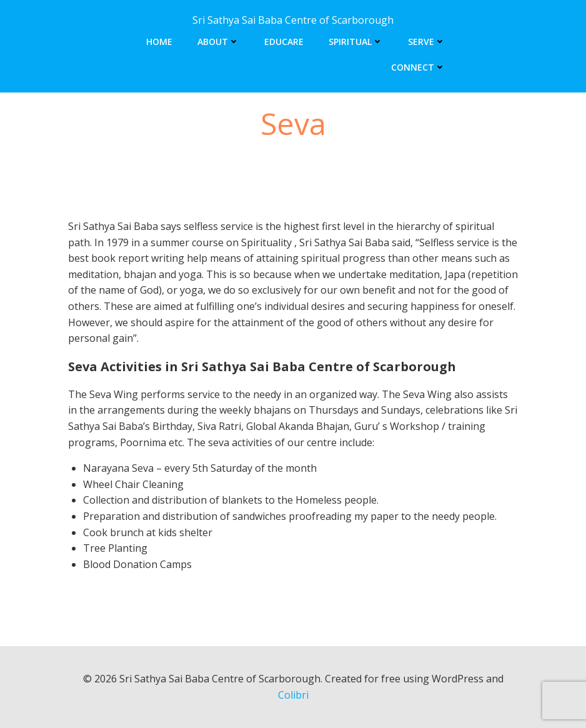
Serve (427, 42)
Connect (418, 67)
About (218, 42)
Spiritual (356, 42)
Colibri (293, 695)
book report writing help (149, 258)
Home (159, 42)
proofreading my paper (344, 516)
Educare (284, 42)
